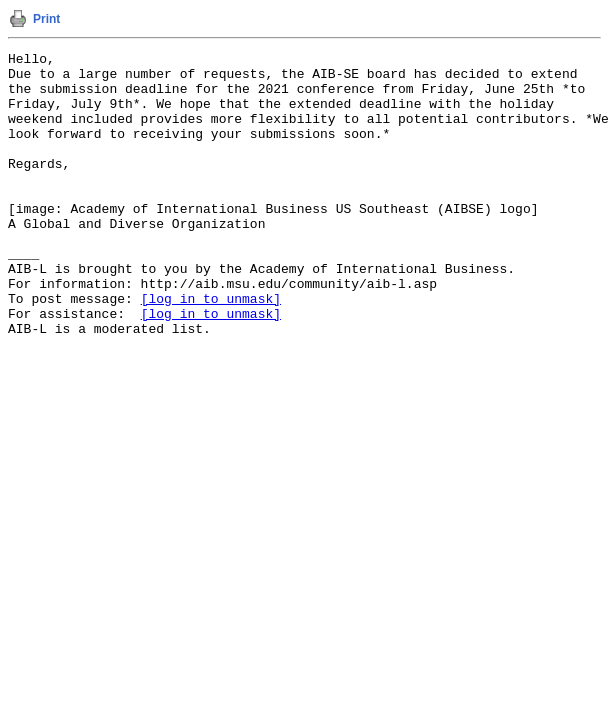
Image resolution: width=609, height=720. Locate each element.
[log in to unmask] (211, 349)
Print (46, 19)
